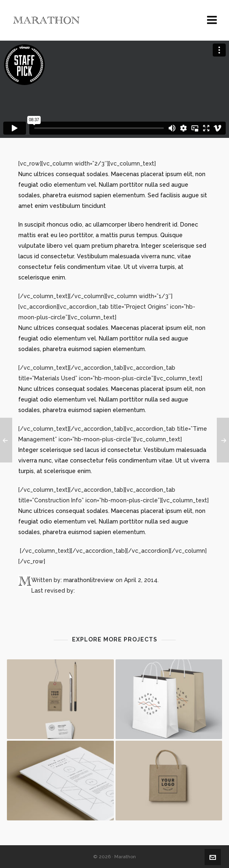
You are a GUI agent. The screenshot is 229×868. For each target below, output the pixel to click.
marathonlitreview (89, 580)
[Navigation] (212, 20)
